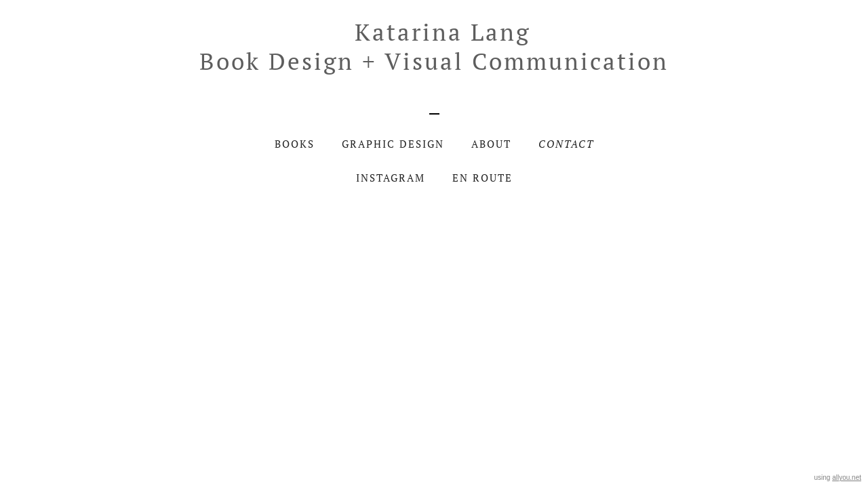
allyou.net (847, 477)
